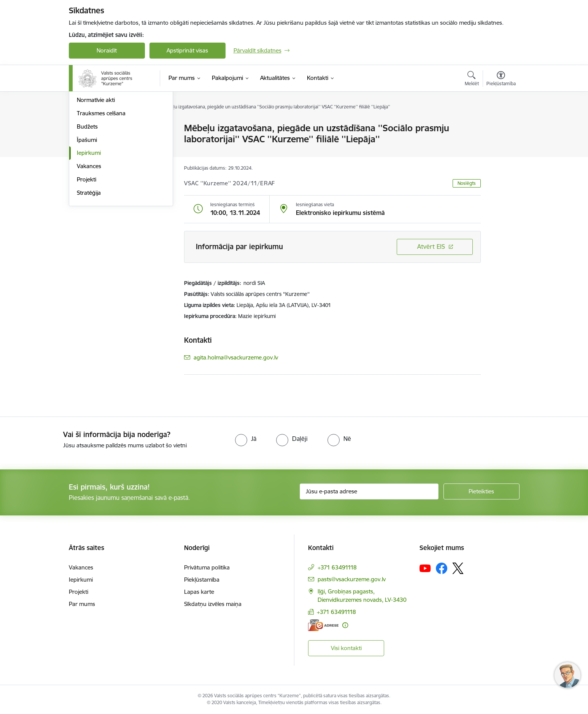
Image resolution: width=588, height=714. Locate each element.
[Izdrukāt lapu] (501, 125)
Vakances (89, 247)
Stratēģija (89, 274)
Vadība (86, 128)
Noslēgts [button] (467, 183)
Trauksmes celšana (101, 195)
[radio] (246, 439)
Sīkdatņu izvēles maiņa (213, 604)
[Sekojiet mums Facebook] (442, 568)
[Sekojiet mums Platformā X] (458, 568)
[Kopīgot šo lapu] (501, 144)
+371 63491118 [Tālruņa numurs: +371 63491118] (337, 567)
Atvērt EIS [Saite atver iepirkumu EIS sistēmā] (431, 246)
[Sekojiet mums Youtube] (425, 568)
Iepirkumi (89, 234)
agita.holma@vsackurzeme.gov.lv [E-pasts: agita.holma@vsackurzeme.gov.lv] (236, 357)
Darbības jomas (97, 155)
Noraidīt (107, 50)
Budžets (87, 208)
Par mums (82, 604)
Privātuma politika (207, 567)
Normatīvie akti (96, 181)
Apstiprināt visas (187, 50)
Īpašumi (87, 221)
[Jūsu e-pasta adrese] (369, 491)
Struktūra (89, 142)
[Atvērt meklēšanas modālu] (472, 80)
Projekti (87, 261)
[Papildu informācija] (345, 625)
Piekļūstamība (202, 580)
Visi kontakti (346, 648)
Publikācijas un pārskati (107, 168)
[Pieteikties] (482, 491)
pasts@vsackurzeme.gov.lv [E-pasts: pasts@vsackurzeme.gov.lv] (352, 579)
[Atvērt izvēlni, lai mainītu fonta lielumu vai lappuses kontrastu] (501, 80)
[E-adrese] (323, 625)
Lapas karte (199, 592)
